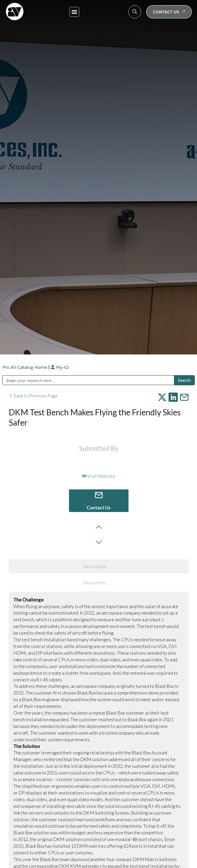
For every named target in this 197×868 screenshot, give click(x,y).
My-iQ (60, 367)
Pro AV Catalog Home (25, 367)
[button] (74, 12)
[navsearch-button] (135, 12)
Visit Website (99, 476)
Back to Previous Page (33, 396)
